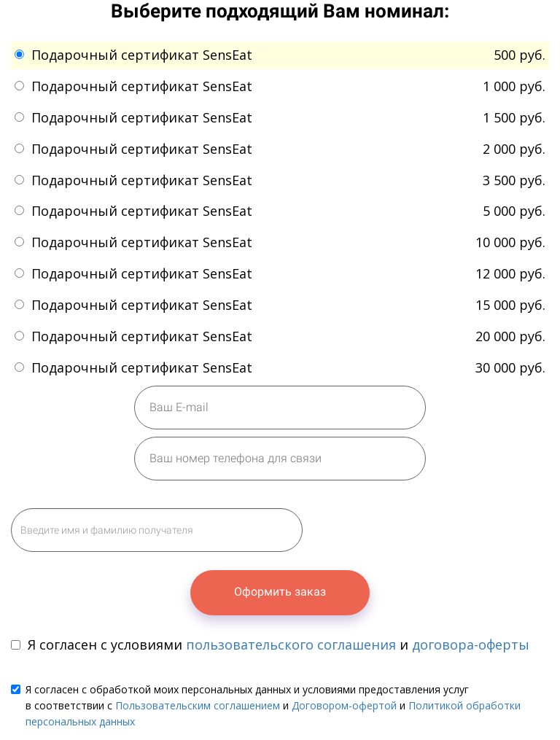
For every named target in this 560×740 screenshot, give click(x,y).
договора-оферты (471, 644)
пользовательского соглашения (291, 644)
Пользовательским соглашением (198, 705)
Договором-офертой (344, 705)
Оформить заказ (280, 592)
